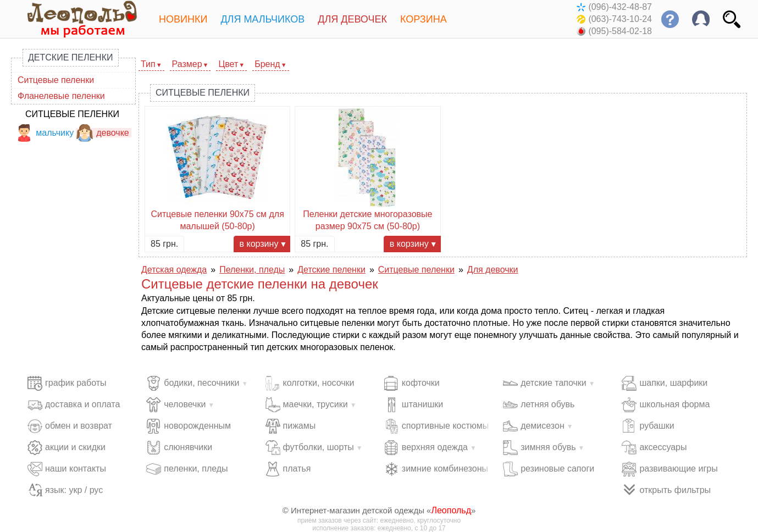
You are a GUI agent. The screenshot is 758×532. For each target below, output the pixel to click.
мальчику (45, 133)
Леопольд (451, 510)
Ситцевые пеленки (56, 80)
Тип (148, 64)
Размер (187, 64)
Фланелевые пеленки (61, 96)
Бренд (267, 64)
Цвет (228, 64)
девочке (103, 133)
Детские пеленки (71, 57)
